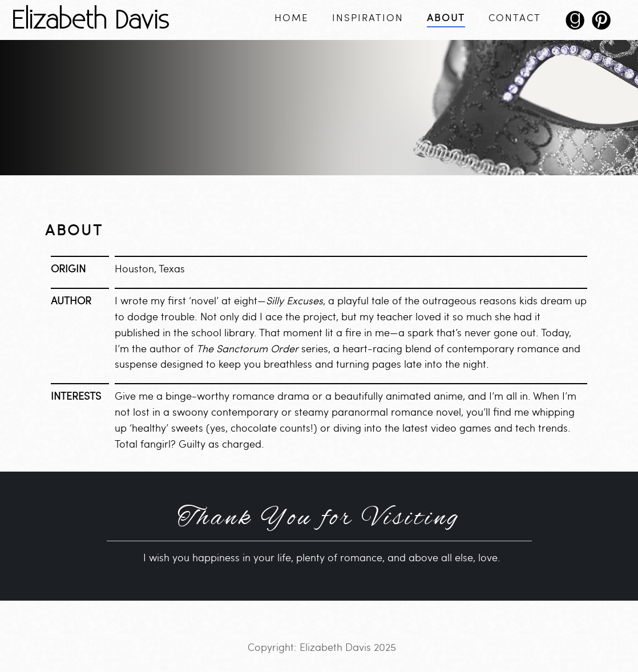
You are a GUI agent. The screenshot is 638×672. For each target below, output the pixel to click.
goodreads (574, 24)
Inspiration (368, 18)
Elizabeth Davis (90, 19)
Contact (515, 18)
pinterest (601, 24)
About (446, 18)
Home (292, 18)
